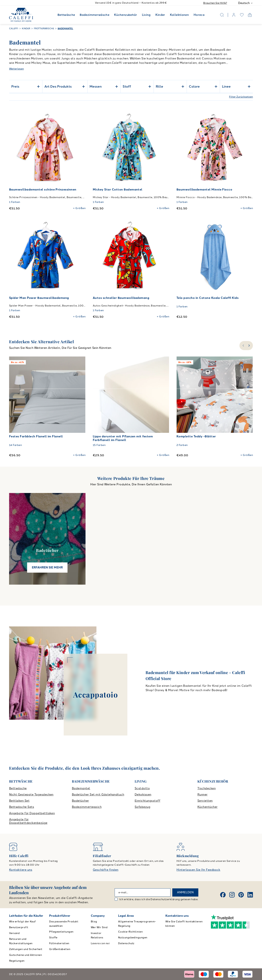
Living (146, 15)
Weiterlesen (16, 69)
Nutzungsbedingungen (133, 938)
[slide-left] (243, 346)
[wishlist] (242, 15)
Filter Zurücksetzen (241, 97)
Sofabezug (142, 807)
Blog (94, 922)
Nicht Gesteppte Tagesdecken (31, 794)
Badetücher (80, 801)
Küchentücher (208, 807)
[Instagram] (232, 895)
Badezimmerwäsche (95, 15)
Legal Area (126, 916)
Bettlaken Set (19, 801)
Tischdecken (207, 788)
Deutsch (246, 3)
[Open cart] (250, 15)
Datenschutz (126, 943)
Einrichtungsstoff (147, 801)
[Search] (222, 15)
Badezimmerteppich (87, 807)
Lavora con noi (100, 943)
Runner (203, 794)
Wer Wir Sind (99, 927)
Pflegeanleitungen (61, 932)
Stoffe (53, 938)
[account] (234, 15)
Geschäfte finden (106, 870)
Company (98, 916)
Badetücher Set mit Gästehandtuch (98, 794)
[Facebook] (223, 895)
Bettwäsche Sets (22, 807)
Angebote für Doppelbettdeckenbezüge (28, 821)
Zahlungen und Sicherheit (26, 949)
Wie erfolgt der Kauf (22, 922)
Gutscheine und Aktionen (25, 955)
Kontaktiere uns (21, 870)
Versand (14, 933)
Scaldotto (142, 788)
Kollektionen (179, 15)
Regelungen (17, 961)
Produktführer (60, 916)
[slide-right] (250, 346)
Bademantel (81, 788)
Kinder (160, 15)
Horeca (199, 15)
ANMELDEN (185, 892)
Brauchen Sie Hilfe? (215, 3)
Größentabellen (60, 949)
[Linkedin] (250, 895)
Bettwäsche (66, 15)
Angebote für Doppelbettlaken (32, 813)
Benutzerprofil (19, 927)
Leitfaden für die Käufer (26, 916)
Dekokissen (143, 794)
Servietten (205, 801)
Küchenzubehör (126, 15)
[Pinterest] (241, 895)
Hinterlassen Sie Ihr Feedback (198, 870)
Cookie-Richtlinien (130, 932)
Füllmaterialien (59, 943)
